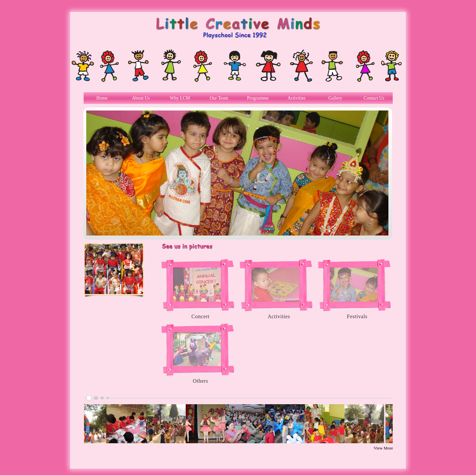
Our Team (219, 98)
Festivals (357, 316)
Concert (200, 316)
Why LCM (180, 98)
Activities (297, 98)
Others (200, 381)
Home (102, 98)
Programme (258, 98)
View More (383, 448)
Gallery (335, 98)
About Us (141, 98)
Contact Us (374, 98)
